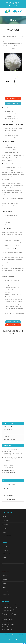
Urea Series (6, 436)
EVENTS (5, 562)
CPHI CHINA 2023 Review (9, 500)
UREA (4, 587)
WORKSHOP (6, 550)
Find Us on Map (8, 475)
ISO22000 (5, 521)
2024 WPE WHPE (7, 488)
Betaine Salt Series (8, 430)
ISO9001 (5, 517)
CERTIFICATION (6, 554)
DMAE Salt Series (7, 433)
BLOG (4, 558)
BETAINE (5, 580)
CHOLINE (5, 576)
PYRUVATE (5, 591)
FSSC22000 (6, 524)
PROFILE (5, 546)
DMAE (4, 583)
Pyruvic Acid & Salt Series (9, 439)
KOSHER (5, 528)
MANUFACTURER (7, 536)
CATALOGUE (6, 595)
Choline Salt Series (8, 426)
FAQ (4, 565)
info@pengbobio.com (13, 3)
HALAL (4, 532)
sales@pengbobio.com (10, 473)
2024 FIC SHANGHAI (8, 496)
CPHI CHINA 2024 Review (9, 484)
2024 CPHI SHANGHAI (8, 492)
